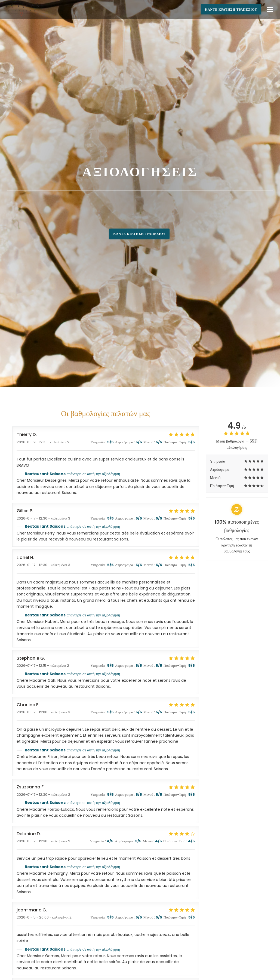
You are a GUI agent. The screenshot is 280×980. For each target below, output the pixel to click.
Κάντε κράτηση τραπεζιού (231, 9)
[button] (270, 10)
